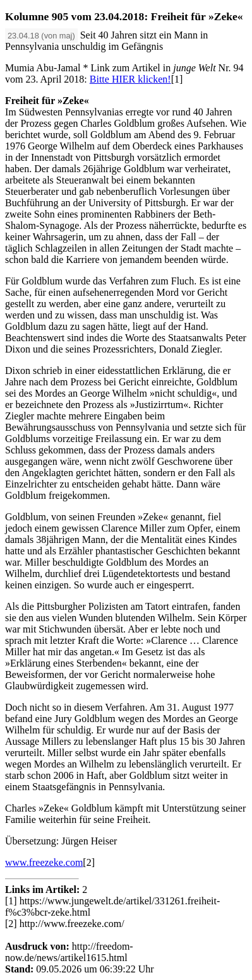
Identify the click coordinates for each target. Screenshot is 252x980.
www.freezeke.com (44, 862)
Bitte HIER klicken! (130, 79)
